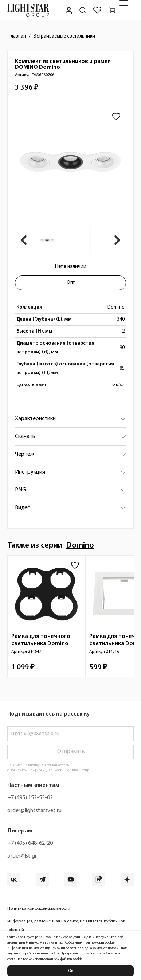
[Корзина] (112, 10)
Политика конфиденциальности (39, 909)
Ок (71, 971)
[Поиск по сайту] (83, 10)
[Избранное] (97, 10)
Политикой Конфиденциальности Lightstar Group (49, 770)
